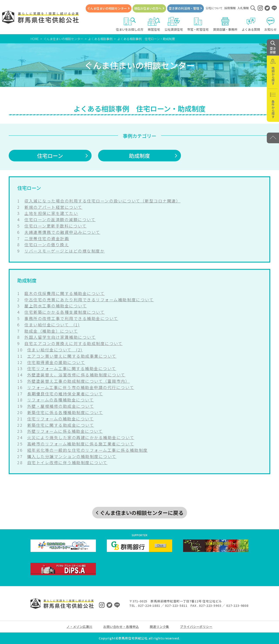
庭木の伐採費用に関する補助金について (65, 293)
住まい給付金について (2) (55, 350)
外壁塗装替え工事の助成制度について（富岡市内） (79, 381)
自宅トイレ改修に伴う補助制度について (67, 462)
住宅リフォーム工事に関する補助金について (72, 368)
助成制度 (139, 156)
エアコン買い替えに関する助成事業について (72, 356)
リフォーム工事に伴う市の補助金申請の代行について (81, 387)
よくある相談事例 (100, 39)
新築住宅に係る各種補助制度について (65, 412)
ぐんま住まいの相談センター (107, 8)
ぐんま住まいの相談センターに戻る (142, 513)
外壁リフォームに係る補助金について (65, 431)
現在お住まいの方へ (148, 8)
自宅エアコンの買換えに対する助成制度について (73, 343)
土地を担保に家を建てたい (51, 213)
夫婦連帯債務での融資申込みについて (62, 232)
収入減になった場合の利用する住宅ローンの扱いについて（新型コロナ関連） (102, 201)
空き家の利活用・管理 (184, 8)
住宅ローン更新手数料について (55, 226)
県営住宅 (154, 24)
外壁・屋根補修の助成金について (61, 406)
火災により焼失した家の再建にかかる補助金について (81, 437)
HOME (35, 39)
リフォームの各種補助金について (61, 400)
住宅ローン (50, 156)
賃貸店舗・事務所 (225, 24)
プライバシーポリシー (196, 627)
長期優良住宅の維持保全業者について (65, 394)
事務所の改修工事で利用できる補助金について (71, 318)
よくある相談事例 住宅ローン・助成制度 (146, 39)
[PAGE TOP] (273, 138)
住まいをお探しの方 (130, 24)
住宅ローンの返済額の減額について (60, 219)
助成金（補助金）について (51, 331)
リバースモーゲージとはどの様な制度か (65, 251)
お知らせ (271, 24)
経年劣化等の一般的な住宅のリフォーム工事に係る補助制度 (88, 450)
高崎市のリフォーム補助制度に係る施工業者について (81, 444)
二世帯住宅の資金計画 (47, 238)
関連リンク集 (159, 627)
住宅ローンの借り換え (47, 244)
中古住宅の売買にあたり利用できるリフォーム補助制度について (89, 300)
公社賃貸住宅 (174, 24)
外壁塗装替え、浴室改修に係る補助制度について (76, 375)
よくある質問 (251, 24)
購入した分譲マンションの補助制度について (72, 456)
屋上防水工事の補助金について (56, 306)
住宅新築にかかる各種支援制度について (65, 312)
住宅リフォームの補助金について (61, 419)
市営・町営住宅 (198, 24)
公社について (214, 8)
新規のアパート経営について (53, 207)
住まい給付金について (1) (52, 325)
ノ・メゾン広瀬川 (79, 627)
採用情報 (230, 8)
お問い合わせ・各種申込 (121, 627)
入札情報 (243, 8)
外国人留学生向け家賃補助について (60, 337)
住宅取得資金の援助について (56, 362)
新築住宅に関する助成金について (61, 425)
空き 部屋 (273, 47)
